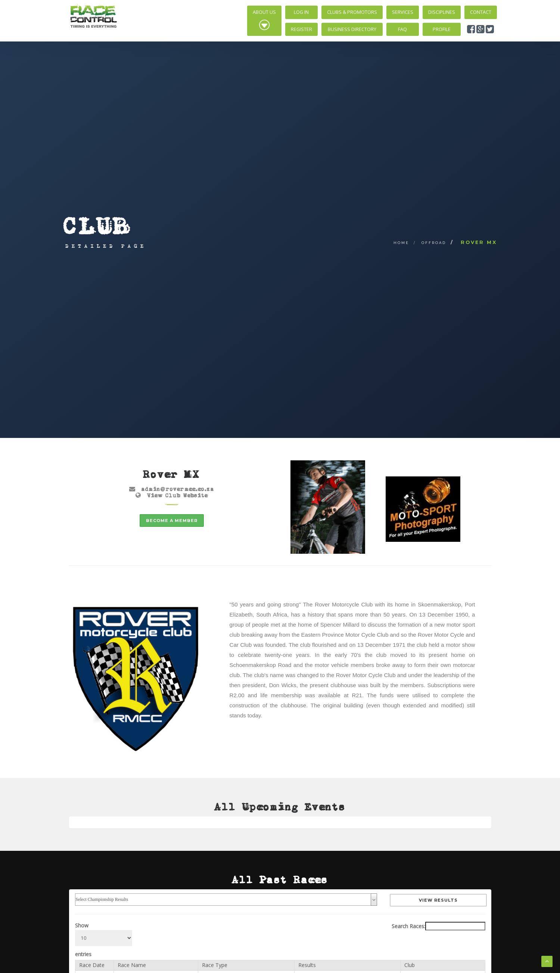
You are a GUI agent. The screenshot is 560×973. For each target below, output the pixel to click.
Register (301, 29)
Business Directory (352, 29)
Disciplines (442, 12)
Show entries (104, 940)
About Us (264, 20)
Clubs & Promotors (352, 12)
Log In (301, 12)
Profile (442, 29)
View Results (439, 900)
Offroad (434, 243)
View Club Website (178, 495)
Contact (481, 12)
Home (401, 243)
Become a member (172, 521)
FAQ (402, 29)
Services (403, 12)
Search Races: (438, 926)
